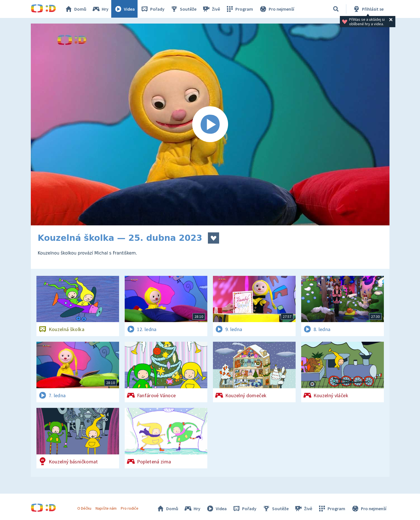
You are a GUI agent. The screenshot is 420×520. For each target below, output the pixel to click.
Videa (125, 9)
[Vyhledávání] (336, 9)
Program (240, 9)
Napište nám (106, 508)
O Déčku (85, 508)
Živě (212, 9)
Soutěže (184, 9)
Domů (76, 9)
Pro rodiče (130, 508)
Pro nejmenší (277, 9)
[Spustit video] (210, 124)
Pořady (153, 9)
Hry (101, 9)
